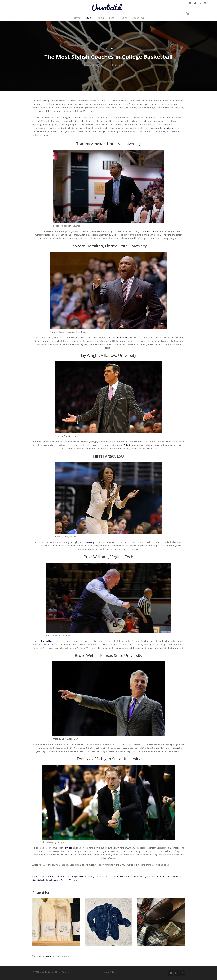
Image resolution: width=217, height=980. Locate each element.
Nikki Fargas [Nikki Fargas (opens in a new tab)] (91, 542)
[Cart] (188, 16)
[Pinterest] (205, 4)
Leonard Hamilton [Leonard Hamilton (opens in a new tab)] (120, 337)
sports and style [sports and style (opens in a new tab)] (171, 128)
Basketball (40, 876)
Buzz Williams (64, 876)
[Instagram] (200, 4)
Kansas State (102, 876)
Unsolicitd (108, 65)
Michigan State (147, 876)
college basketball (78, 876)
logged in (49, 956)
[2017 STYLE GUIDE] (161, 922)
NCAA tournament (162, 876)
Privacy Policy (109, 972)
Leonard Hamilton (117, 876)
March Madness (132, 876)
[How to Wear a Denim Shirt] (109, 922)
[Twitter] (195, 4)
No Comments (124, 65)
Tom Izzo (65, 880)
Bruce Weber (51, 876)
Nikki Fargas (176, 876)
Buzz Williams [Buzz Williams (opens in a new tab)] (48, 641)
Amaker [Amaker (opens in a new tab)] (151, 231)
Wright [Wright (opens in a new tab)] (127, 445)
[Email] (190, 4)
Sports (104, 49)
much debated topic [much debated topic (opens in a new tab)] (74, 121)
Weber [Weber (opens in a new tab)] (179, 748)
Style (113, 49)
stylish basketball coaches (49, 880)
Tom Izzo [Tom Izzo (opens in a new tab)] (68, 848)
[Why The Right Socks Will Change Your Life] (56, 922)
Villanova (73, 880)
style (34, 880)
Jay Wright (91, 876)
